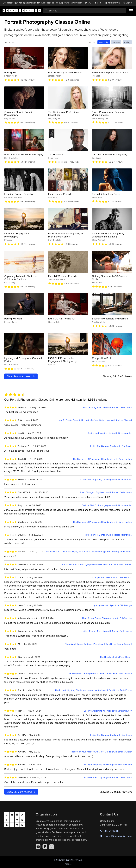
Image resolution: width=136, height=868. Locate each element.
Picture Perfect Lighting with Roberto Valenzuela (108, 535)
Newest (116, 42)
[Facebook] (45, 847)
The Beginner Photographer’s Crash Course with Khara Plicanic (100, 674)
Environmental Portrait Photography (24, 154)
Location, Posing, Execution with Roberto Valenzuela (106, 407)
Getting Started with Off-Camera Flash (109, 278)
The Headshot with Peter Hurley (116, 657)
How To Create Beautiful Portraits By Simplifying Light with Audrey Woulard (95, 420)
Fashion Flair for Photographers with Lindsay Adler (107, 505)
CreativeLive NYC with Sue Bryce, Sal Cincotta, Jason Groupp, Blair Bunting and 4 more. (88, 552)
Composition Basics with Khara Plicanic (112, 577)
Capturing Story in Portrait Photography (18, 113)
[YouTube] (38, 847)
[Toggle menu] (131, 11)
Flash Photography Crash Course (110, 72)
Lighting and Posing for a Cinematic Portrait (24, 360)
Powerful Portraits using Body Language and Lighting (108, 235)
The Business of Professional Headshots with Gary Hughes (102, 459)
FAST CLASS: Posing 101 (62, 319)
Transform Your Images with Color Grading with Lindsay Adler (101, 752)
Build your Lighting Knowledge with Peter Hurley (108, 711)
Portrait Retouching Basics (106, 194)
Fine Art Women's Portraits (63, 276)
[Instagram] (52, 847)
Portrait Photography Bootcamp (65, 72)
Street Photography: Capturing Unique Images (109, 113)
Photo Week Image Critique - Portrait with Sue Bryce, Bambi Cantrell (98, 644)
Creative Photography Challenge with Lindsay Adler (106, 479)
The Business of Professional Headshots (64, 113)
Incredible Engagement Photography (17, 235)
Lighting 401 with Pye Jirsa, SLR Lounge (112, 605)
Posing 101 (10, 72)
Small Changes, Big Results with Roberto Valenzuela (106, 492)
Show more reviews (21, 792)
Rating (127, 42)
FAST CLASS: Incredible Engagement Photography (62, 360)
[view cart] (98, 3)
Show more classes (21, 376)
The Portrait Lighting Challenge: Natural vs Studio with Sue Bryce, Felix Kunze (93, 690)
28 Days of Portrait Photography (110, 154)
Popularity (104, 42)
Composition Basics (103, 358)
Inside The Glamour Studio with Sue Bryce (111, 446)
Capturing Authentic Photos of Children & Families (21, 278)
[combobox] (85, 11)
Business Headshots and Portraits (110, 319)
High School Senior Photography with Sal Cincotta (107, 618)
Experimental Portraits (60, 194)
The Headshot (56, 154)
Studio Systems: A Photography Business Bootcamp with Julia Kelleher (97, 564)
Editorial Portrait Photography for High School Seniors (66, 235)
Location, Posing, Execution (19, 194)
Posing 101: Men (13, 319)
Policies (68, 864)
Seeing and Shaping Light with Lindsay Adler (110, 433)
